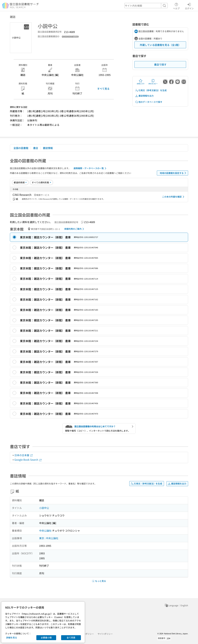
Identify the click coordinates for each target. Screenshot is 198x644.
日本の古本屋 (24, 455)
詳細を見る (12, 638)
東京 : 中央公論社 (49, 538)
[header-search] (146, 6)
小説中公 (44, 508)
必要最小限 (46, 638)
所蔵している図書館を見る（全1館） (160, 45)
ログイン (189, 6)
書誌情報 (48, 148)
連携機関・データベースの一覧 (90, 168)
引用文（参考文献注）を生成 (151, 90)
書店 (36, 148)
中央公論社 (45, 531)
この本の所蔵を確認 (174, 197)
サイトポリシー (105, 634)
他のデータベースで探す (149, 102)
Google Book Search (28, 460)
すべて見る (103, 89)
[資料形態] (41, 182)
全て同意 (71, 638)
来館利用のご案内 (75, 229)
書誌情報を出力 (144, 96)
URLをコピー (153, 82)
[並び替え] (20, 182)
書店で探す (160, 64)
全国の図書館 (21, 148)
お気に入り (141, 82)
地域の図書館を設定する (173, 173)
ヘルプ (176, 6)
